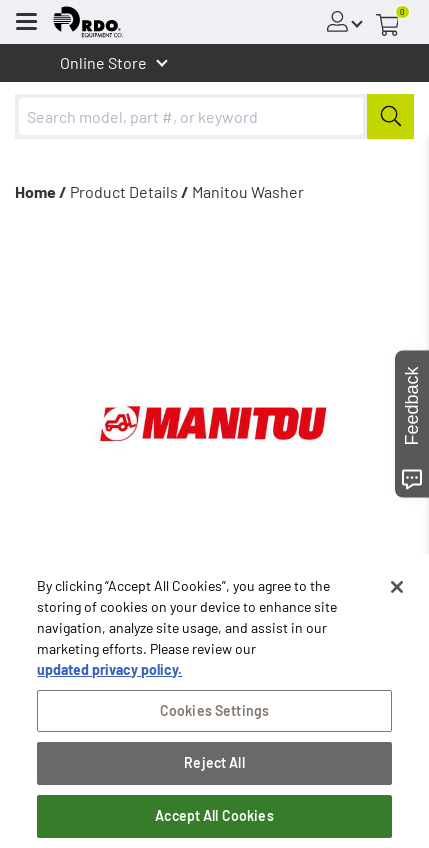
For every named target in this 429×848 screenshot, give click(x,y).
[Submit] (390, 116)
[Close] (397, 588)
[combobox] (214, 116)
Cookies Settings (214, 711)
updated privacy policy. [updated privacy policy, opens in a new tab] (109, 670)
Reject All (214, 764)
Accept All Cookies (214, 817)
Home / (41, 191)
